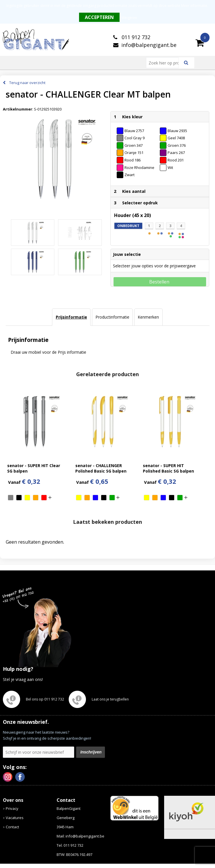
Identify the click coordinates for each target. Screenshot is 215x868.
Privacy (12, 808)
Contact (12, 827)
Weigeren (129, 18)
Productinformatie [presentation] (112, 317)
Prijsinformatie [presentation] (71, 317)
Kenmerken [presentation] (148, 317)
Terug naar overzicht (27, 83)
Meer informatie (194, 6)
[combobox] (165, 63)
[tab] (71, 317)
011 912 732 (135, 37)
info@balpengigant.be (149, 45)
